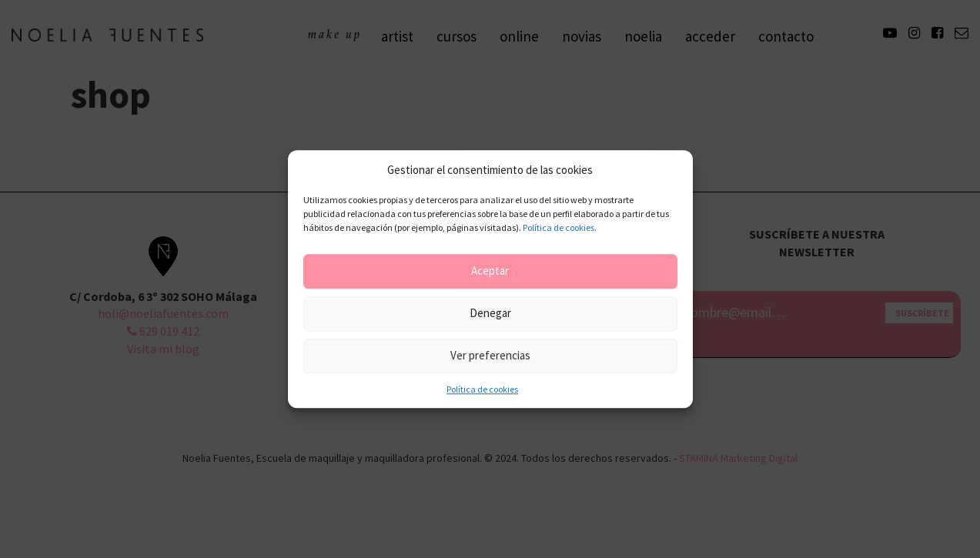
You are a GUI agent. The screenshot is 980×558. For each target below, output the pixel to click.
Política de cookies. (560, 227)
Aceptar (490, 271)
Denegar (490, 314)
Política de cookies (482, 389)
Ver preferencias (490, 356)
